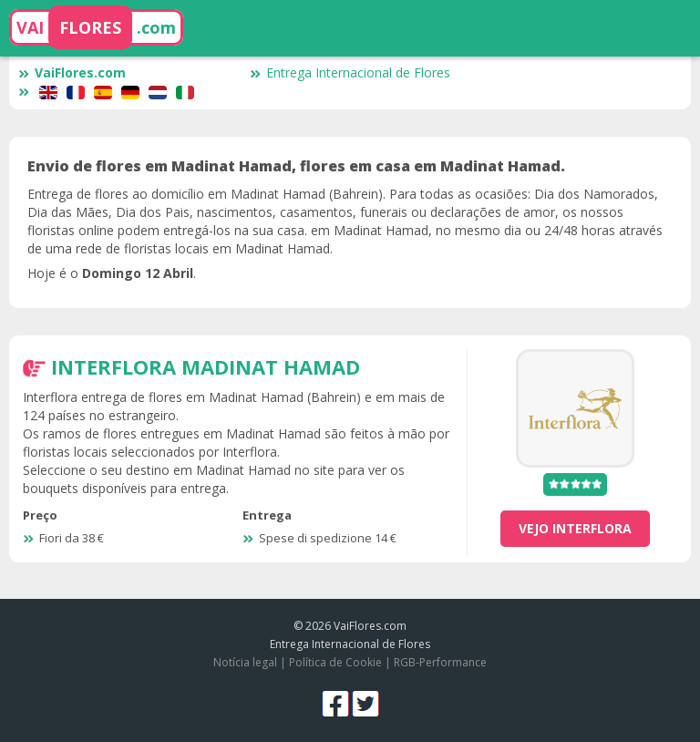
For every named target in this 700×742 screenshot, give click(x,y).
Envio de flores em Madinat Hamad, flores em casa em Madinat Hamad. (296, 166)
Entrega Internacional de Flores (350, 72)
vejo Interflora (575, 528)
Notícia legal (245, 662)
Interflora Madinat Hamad (206, 366)
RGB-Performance (440, 662)
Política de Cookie (335, 662)
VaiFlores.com (72, 72)
